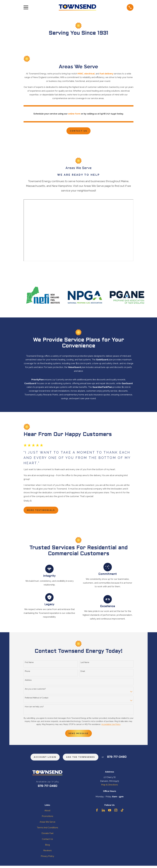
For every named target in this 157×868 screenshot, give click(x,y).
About (47, 813)
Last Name (85, 664)
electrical (89, 74)
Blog (47, 847)
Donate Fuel (47, 836)
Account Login (43, 759)
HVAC (80, 74)
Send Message (78, 735)
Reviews (47, 853)
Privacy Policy (47, 859)
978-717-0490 (119, 759)
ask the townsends (82, 759)
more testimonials (42, 511)
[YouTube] (110, 812)
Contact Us (78, 131)
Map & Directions (110, 787)
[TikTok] (122, 812)
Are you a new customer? (35, 690)
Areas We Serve (47, 824)
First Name (29, 664)
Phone (27, 672)
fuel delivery (106, 74)
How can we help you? (34, 708)
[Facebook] (97, 812)
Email (83, 672)
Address (28, 681)
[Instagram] (116, 812)
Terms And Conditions (47, 830)
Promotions (47, 819)
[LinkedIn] (103, 812)
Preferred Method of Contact (37, 699)
